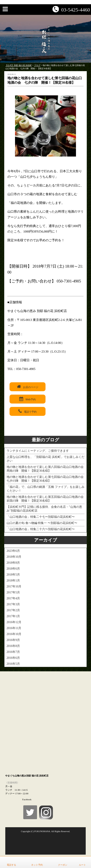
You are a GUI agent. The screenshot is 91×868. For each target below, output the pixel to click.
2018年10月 (14, 557)
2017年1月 (13, 616)
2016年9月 (13, 640)
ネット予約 (37, 865)
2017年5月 (13, 592)
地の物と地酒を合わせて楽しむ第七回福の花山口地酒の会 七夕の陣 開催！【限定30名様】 (45, 479)
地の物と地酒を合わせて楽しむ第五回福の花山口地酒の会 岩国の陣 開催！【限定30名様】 (45, 499)
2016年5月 (13, 664)
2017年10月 (14, 586)
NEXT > (82, 430)
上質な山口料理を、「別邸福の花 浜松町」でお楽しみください (45, 459)
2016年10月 (14, 634)
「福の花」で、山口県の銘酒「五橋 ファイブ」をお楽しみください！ (45, 489)
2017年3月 (13, 604)
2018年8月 (13, 563)
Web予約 (27, 399)
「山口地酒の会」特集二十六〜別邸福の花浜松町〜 (41, 529)
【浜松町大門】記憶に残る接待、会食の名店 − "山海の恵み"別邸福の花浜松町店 (44, 509)
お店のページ (28, 387)
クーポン (63, 865)
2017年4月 (13, 598)
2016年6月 (13, 658)
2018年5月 (13, 575)
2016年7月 (13, 652)
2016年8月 (13, 646)
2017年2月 (13, 610)
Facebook (27, 799)
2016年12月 (14, 622)
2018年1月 (13, 581)
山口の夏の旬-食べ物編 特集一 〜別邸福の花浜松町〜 (42, 523)
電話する (11, 865)
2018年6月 (13, 569)
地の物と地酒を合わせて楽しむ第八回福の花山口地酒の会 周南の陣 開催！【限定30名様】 (45, 469)
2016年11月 (14, 628)
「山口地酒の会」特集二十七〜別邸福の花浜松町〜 (41, 517)
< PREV (8, 430)
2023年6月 (13, 551)
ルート (82, 865)
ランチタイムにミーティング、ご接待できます (38, 451)
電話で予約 (28, 411)
